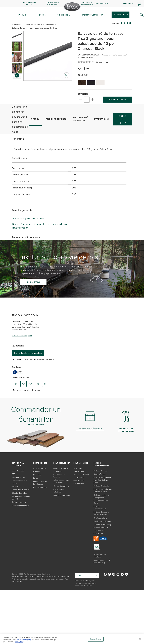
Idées (41, 15)
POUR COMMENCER (62, 463)
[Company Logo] (72, 7)
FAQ (14, 474)
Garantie (15, 486)
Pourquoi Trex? (63, 15)
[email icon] (130, 24)
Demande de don (40, 487)
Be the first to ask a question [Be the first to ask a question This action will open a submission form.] (28, 353)
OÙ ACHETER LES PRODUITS (30, 4)
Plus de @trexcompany (22, 336)
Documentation (102, 4)
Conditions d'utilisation (102, 521)
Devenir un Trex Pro (81, 474)
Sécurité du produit (19, 493)
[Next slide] (17, 76)
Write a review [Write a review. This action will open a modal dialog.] (102, 62)
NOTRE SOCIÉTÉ (40, 463)
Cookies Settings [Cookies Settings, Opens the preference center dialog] (96, 639)
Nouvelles (37, 475)
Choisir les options (123, 119)
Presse (36, 478)
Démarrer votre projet (93, 15)
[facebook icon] (122, 24)
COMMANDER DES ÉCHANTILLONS (53, 4)
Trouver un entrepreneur (87, 4)
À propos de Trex (40, 468)
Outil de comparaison (62, 495)
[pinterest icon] (125, 24)
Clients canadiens (100, 518)
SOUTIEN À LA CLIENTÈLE (18, 464)
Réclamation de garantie (21, 490)
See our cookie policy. (24, 640)
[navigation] (72, 4)
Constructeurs (79, 483)
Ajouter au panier (118, 99)
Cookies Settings (100, 474)
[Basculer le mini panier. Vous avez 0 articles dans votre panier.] (139, 4)
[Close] (140, 639)
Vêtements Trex (99, 530)
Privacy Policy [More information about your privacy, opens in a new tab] (20, 642)
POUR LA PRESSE (81, 463)
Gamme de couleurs (61, 486)
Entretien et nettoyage (20, 505)
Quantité (83, 94)
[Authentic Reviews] (18, 372)
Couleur (83, 75)
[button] (17, 36)
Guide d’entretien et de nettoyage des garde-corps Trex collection (41, 226)
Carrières (37, 472)
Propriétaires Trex (18, 477)
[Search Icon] (142, 15)
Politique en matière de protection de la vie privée (102, 480)
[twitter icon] (127, 24)
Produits (22, 15)
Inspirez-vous (33, 282)
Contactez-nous (18, 471)
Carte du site (98, 534)
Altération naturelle (19, 502)
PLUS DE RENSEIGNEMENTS (101, 464)
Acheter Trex (119, 14)
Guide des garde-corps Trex (28, 218)
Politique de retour (101, 471)
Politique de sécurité (101, 486)
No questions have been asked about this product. (34, 359)
